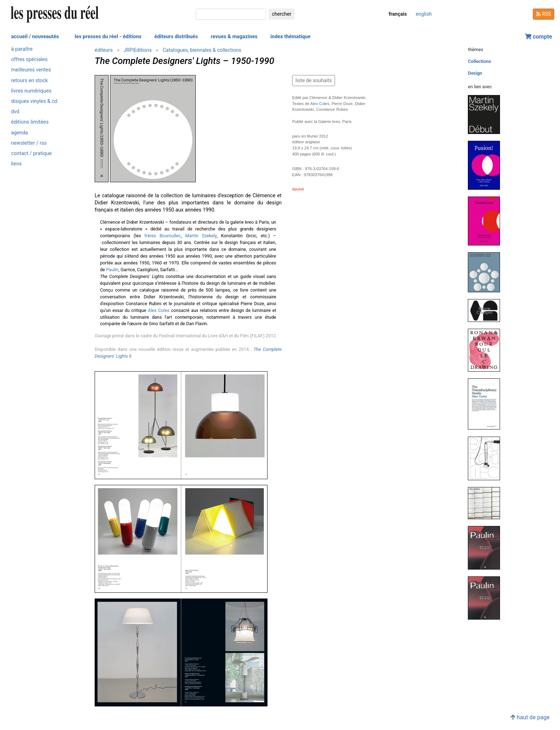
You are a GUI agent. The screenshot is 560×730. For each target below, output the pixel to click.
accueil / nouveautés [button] (35, 37)
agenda (19, 133)
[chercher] (231, 14)
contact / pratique (31, 153)
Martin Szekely (201, 236)
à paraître (22, 49)
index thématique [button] (291, 37)
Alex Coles (159, 310)
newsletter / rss (29, 143)
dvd (15, 112)
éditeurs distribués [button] (176, 37)
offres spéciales (29, 59)
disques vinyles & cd (34, 101)
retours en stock (29, 81)
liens (16, 164)
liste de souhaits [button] (314, 80)
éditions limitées (30, 122)
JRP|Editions (138, 50)
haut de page (530, 717)
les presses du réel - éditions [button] (108, 37)
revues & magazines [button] (234, 37)
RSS (544, 14)
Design (475, 73)
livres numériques (31, 91)
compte (539, 37)
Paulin (112, 270)
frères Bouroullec (162, 236)
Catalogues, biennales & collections (202, 50)
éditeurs (104, 50)
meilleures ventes (31, 70)
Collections (479, 61)
